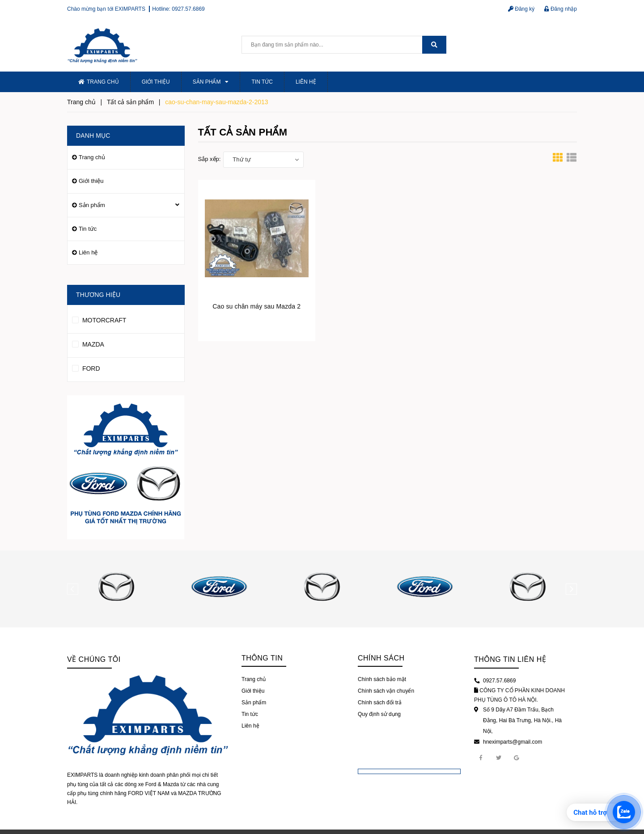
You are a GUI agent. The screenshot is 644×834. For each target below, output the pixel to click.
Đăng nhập (561, 9)
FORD (86, 367)
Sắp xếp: (210, 159)
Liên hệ (306, 82)
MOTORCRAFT (99, 319)
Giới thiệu (156, 82)
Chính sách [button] (381, 658)
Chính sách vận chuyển (386, 691)
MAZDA (88, 343)
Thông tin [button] (262, 658)
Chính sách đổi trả (380, 703)
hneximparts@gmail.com (513, 742)
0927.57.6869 (188, 9)
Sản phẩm (211, 82)
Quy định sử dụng (379, 714)
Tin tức (262, 82)
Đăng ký (521, 9)
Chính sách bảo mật (382, 679)
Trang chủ (99, 82)
